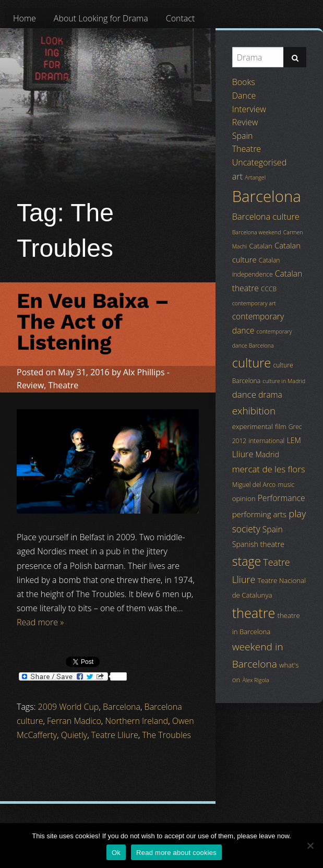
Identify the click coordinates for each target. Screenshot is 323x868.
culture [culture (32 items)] (252, 363)
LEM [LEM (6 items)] (294, 440)
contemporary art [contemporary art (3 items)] (254, 303)
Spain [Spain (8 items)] (273, 529)
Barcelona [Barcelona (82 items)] (267, 196)
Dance (244, 96)
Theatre (64, 385)
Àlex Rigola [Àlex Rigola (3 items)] (255, 680)
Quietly (74, 735)
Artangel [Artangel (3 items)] (255, 177)
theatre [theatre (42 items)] (254, 613)
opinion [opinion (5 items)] (244, 498)
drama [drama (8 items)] (270, 395)
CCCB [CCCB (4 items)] (269, 289)
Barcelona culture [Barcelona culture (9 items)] (266, 217)
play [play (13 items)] (297, 513)
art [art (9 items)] (237, 176)
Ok (116, 853)
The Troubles (166, 735)
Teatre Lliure (115, 735)
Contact (181, 18)
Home (25, 18)
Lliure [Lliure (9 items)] (243, 454)
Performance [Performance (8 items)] (282, 498)
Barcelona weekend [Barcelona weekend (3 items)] (257, 232)
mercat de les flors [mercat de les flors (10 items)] (269, 469)
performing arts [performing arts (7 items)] (259, 514)
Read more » (40, 622)
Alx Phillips (144, 372)
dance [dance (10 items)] (244, 394)
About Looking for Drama (101, 18)
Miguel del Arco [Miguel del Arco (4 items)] (254, 485)
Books (244, 82)
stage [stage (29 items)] (247, 561)
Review (30, 385)
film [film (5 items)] (281, 426)
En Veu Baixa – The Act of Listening (93, 322)
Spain (243, 136)
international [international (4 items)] (266, 441)
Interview (249, 109)
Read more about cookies (176, 853)
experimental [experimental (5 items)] (253, 426)
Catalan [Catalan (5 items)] (260, 246)
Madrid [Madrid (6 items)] (267, 454)
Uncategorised (259, 162)
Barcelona (122, 707)
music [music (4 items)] (286, 485)
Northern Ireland (136, 721)
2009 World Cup (69, 707)
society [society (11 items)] (246, 529)
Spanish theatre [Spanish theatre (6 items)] (258, 544)
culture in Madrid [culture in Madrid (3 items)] (284, 381)
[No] (310, 846)
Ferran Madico (74, 721)
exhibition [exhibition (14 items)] (254, 411)
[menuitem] (25, 18)
